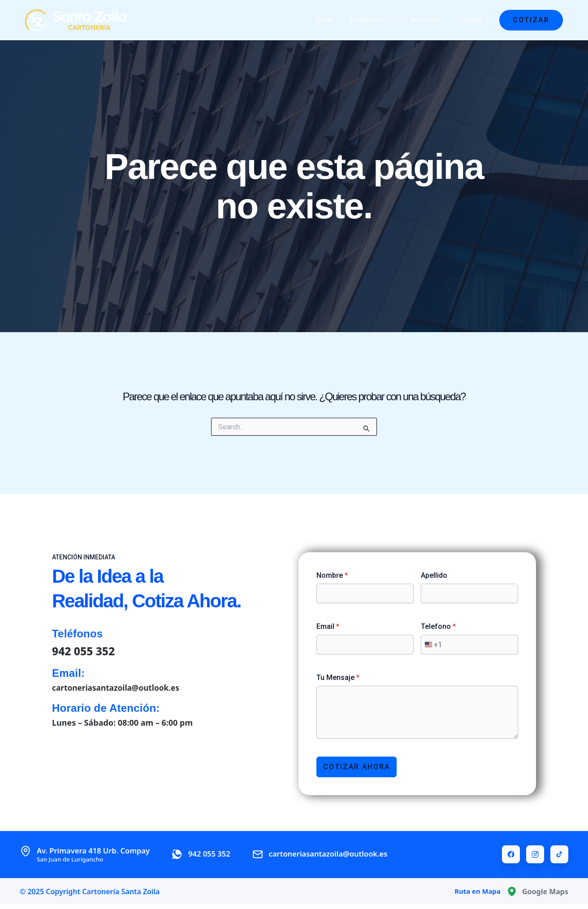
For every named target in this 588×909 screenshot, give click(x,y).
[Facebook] (511, 854)
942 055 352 (85, 650)
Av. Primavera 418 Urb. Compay (98, 854)
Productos (380, 20)
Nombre (332, 575)
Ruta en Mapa (476, 892)
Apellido (434, 575)
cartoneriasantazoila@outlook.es (118, 687)
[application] (397, 20)
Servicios (430, 20)
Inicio (337, 20)
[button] (531, 20)
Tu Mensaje (338, 677)
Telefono (438, 626)
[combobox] (432, 644)
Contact (471, 20)
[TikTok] (559, 854)
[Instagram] (535, 854)
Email (328, 626)
